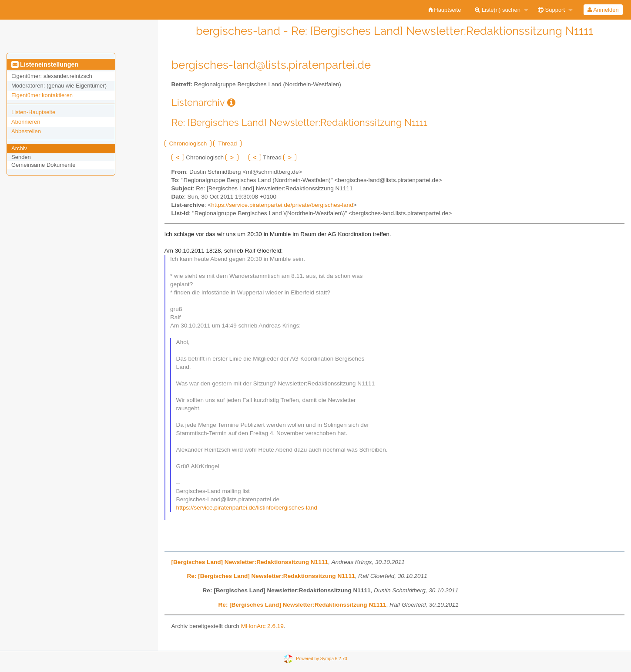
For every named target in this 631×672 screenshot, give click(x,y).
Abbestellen (26, 131)
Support (551, 10)
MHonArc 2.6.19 (262, 626)
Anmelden (603, 10)
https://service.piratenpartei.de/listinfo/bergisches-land (247, 508)
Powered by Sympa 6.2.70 (321, 659)
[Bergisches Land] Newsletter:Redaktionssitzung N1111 (250, 562)
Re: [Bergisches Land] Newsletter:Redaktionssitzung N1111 (271, 576)
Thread (227, 144)
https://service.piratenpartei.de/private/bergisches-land (282, 205)
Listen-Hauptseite (33, 112)
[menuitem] (445, 10)
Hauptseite (445, 10)
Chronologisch (188, 144)
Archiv (19, 148)
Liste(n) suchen (498, 10)
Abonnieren (26, 122)
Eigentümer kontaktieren (42, 95)
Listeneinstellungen (45, 64)
